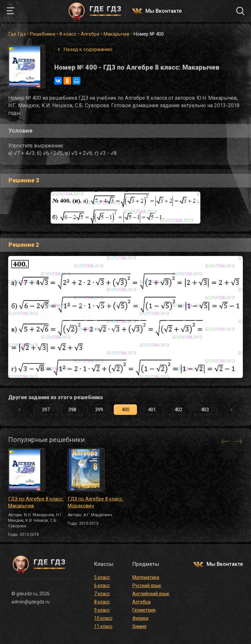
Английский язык (151, 594)
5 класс (102, 577)
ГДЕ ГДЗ (95, 11)
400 (125, 410)
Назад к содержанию (88, 49)
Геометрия (144, 610)
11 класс (103, 626)
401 (152, 410)
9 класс (102, 610)
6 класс (102, 585)
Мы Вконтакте (164, 11)
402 (178, 410)
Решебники (43, 34)
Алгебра (90, 34)
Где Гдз (17, 34)
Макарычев (117, 34)
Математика (146, 577)
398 (72, 410)
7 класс (102, 594)
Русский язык (147, 585)
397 (46, 410)
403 (205, 410)
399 (99, 410)
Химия (139, 626)
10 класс (103, 618)
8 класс (68, 34)
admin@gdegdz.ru (31, 602)
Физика (140, 618)
